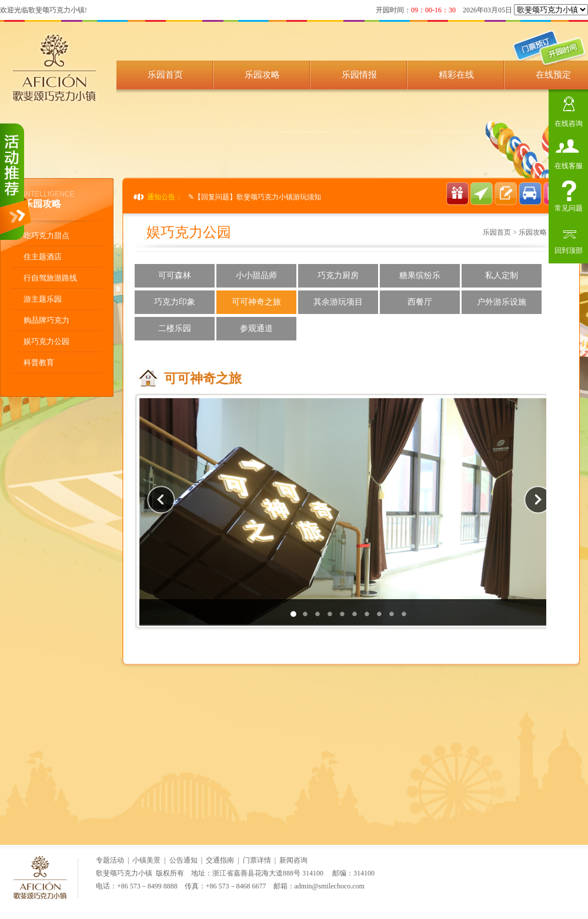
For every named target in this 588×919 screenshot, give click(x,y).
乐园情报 (359, 75)
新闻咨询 (293, 860)
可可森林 (175, 275)
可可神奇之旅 (256, 302)
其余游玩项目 (338, 302)
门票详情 (257, 860)
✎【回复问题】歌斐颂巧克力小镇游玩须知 (255, 197)
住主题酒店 (43, 257)
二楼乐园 (175, 328)
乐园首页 (165, 75)
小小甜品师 (256, 275)
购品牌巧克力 (46, 320)
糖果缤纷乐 (420, 275)
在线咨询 (569, 122)
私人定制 (502, 275)
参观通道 (256, 328)
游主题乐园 (43, 299)
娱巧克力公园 (46, 341)
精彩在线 (456, 75)
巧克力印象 (175, 302)
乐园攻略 (262, 75)
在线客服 (569, 164)
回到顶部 (569, 249)
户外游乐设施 (502, 302)
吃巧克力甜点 (46, 235)
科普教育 (39, 362)
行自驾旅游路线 (50, 278)
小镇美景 (146, 860)
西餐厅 (420, 302)
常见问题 (569, 207)
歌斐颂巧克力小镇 (124, 873)
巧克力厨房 (338, 275)
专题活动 (110, 860)
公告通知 (183, 860)
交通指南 (220, 860)
